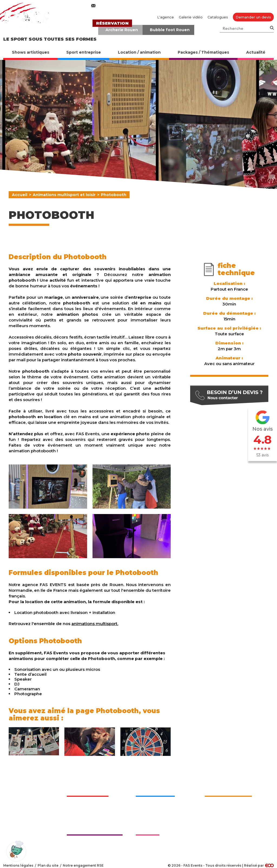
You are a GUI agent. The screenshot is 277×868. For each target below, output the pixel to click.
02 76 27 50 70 (185, 6)
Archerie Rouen (122, 30)
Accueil (20, 195)
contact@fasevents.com (122, 6)
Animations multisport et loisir (64, 195)
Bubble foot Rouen (170, 30)
